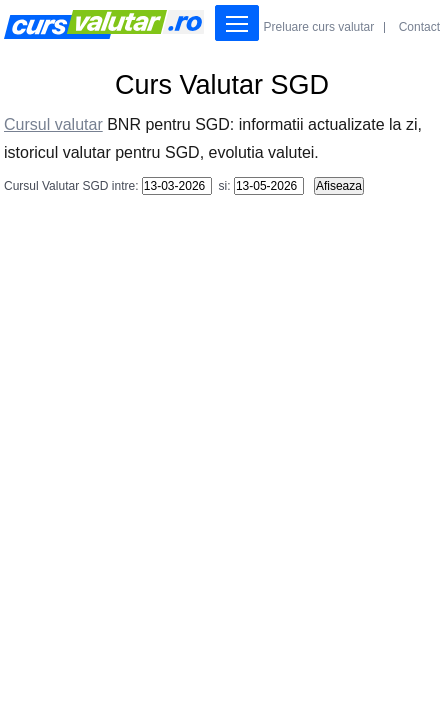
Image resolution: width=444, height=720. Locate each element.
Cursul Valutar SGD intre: (71, 186)
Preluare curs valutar (319, 27)
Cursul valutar (53, 124)
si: (222, 186)
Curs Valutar (104, 24)
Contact (419, 27)
